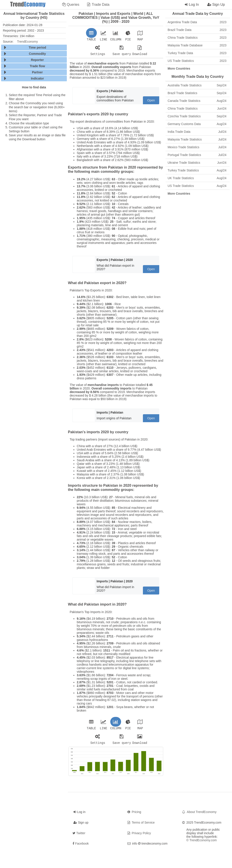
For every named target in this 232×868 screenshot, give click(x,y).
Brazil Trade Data (197, 30)
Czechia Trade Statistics (197, 116)
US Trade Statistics (197, 61)
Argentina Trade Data (197, 22)
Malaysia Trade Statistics (197, 139)
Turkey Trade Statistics (197, 170)
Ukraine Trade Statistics (197, 163)
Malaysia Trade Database (197, 45)
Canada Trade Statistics (197, 101)
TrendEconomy (27, 42)
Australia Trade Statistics (197, 85)
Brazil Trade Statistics (197, 93)
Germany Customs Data (197, 124)
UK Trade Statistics (197, 178)
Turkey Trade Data (197, 53)
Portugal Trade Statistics (197, 155)
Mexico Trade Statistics (197, 147)
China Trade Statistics (197, 38)
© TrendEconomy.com (202, 843)
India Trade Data (197, 132)
